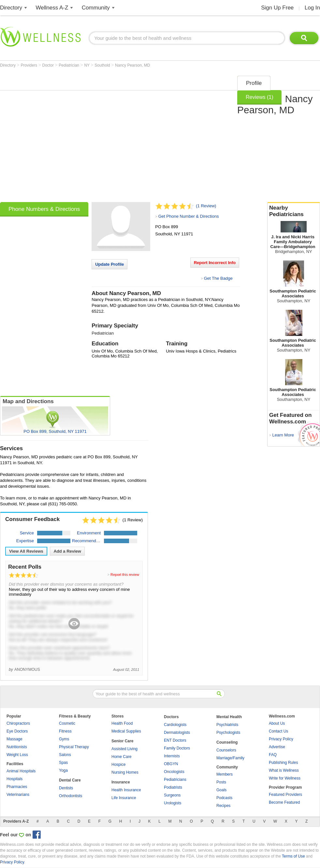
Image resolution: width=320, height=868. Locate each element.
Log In (312, 8)
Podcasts (224, 798)
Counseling (227, 742)
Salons (65, 755)
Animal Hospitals (21, 771)
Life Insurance (124, 798)
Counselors (226, 750)
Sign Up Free (277, 8)
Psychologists (228, 733)
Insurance (121, 782)
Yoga (63, 770)
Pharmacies (17, 787)
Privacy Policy (281, 739)
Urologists (173, 803)
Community (96, 8)
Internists (172, 756)
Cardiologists (175, 725)
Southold (103, 65)
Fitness (65, 731)
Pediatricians (175, 780)
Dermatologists (177, 733)
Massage (15, 739)
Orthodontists (71, 796)
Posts (221, 782)
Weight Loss (17, 755)
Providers (29, 65)
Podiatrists (173, 787)
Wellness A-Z (52, 8)
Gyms (64, 739)
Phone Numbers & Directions (44, 209)
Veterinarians (18, 795)
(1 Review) (206, 206)
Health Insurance (126, 790)
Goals (221, 790)
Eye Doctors (17, 731)
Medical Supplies (126, 731)
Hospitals (15, 779)
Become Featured (284, 802)
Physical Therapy (74, 747)
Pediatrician (69, 65)
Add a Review (67, 551)
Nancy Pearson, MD (132, 65)
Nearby (294, 211)
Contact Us (278, 731)
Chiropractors (18, 723)
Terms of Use (293, 856)
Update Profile (109, 264)
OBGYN (171, 764)
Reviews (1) (259, 97)
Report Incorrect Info (215, 263)
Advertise (277, 747)
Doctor (49, 65)
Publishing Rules (283, 763)
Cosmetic (67, 723)
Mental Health (229, 717)
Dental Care (70, 780)
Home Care (121, 757)
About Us (277, 723)
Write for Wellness (285, 778)
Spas (63, 763)
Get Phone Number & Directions (189, 216)
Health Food (122, 723)
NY (87, 65)
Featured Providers (285, 795)
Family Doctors (177, 748)
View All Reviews (26, 551)
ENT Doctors (175, 740)
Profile (254, 83)
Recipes (223, 806)
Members (225, 774)
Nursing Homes (125, 772)
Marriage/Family (230, 758)
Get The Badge (218, 278)
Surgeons (172, 795)
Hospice (118, 765)
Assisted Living (124, 749)
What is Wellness (284, 770)
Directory (11, 8)
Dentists (66, 788)
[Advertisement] (64, 137)
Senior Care (122, 741)
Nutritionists (17, 747)
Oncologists (174, 772)
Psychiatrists (227, 725)
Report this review (125, 575)
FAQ (273, 755)
